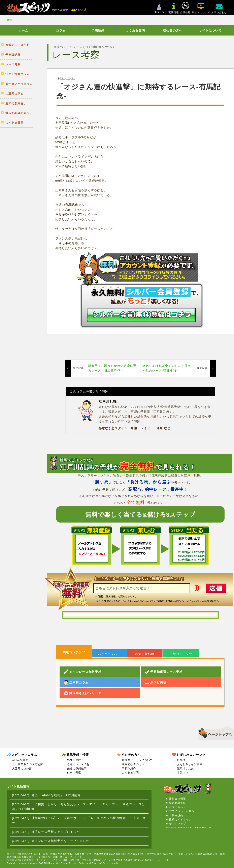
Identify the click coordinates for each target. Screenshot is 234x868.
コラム (61, 30)
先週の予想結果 (77, 769)
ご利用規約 (176, 815)
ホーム (23, 30)
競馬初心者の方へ (133, 764)
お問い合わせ (177, 807)
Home (8, 20)
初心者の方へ (173, 30)
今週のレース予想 (78, 764)
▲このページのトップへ (215, 732)
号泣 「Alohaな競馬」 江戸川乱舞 (56, 795)
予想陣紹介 (129, 769)
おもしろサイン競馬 (190, 764)
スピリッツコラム (24, 755)
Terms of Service (101, 863)
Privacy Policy (77, 863)
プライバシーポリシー (183, 811)
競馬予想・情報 (78, 755)
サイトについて (210, 30)
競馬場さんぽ (186, 769)
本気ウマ (183, 773)
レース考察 (74, 773)
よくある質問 (135, 30)
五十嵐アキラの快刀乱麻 (28, 764)
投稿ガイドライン (180, 820)
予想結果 (98, 30)
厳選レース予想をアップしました (56, 832)
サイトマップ (177, 824)
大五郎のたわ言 (22, 769)
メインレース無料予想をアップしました (60, 841)
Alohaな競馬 (20, 760)
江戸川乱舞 (108, 402)
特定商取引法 (177, 803)
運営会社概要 (177, 799)
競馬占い (183, 760)
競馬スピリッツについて (137, 760)
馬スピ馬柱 (74, 760)
